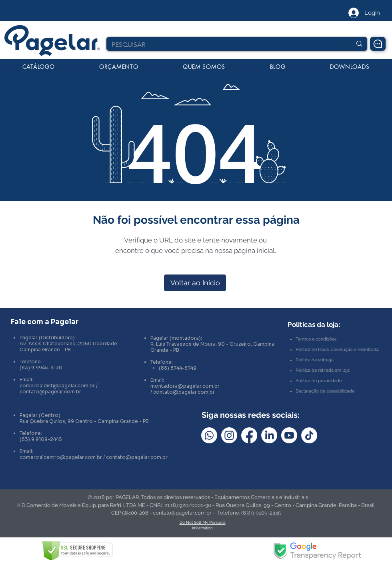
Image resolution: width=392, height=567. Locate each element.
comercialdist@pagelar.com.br (57, 386)
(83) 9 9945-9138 (41, 368)
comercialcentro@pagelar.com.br (61, 457)
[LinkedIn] (269, 435)
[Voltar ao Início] (195, 283)
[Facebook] (249, 435)
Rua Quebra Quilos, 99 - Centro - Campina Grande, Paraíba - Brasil (295, 505)
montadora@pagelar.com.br (185, 386)
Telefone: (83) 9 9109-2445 (249, 513)
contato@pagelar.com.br (50, 392)
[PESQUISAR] (223, 45)
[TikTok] (309, 435)
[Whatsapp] (209, 435)
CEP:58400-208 (130, 513)
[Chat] (378, 44)
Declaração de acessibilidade (325, 391)
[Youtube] (289, 435)
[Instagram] (229, 435)
